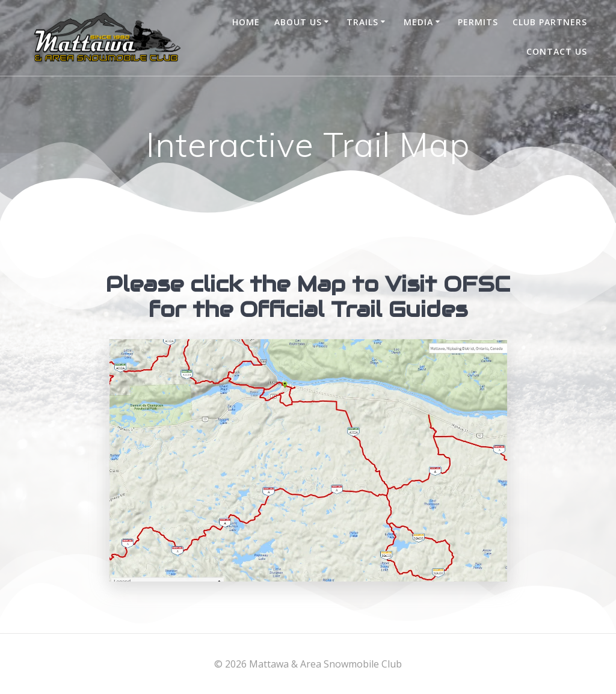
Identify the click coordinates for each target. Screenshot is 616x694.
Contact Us (557, 51)
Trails (362, 22)
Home (246, 22)
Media (418, 22)
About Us (298, 22)
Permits (478, 22)
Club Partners (550, 22)
